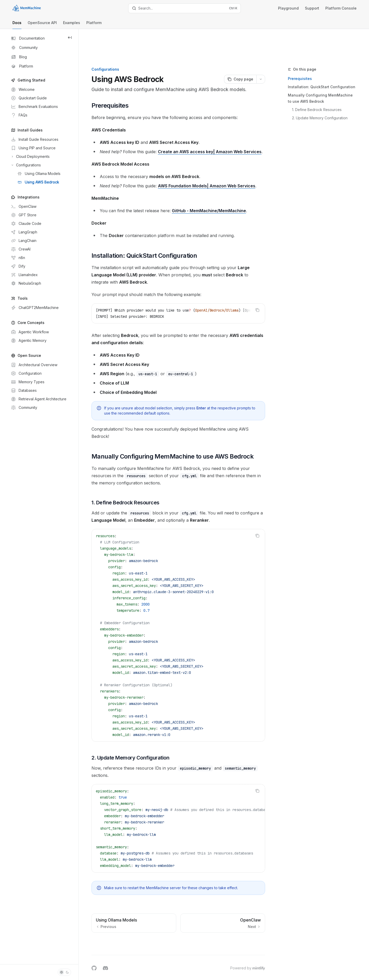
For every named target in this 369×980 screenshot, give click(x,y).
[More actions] (268, 52)
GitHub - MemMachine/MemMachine (221, 191)
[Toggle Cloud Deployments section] (30, 157)
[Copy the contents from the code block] (265, 290)
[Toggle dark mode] (64, 972)
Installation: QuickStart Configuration (329, 60)
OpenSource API (42, 25)
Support (312, 8)
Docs (17, 25)
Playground (288, 8)
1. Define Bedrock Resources (325, 83)
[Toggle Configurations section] (26, 165)
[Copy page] (248, 52)
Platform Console (341, 8)
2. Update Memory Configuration (328, 91)
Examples (72, 25)
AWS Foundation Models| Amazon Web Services (218, 166)
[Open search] (184, 8)
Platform (94, 25)
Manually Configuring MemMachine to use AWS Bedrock (328, 71)
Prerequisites (308, 52)
